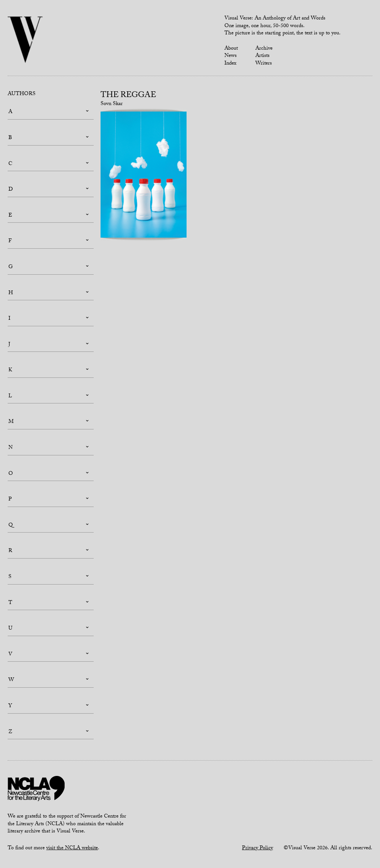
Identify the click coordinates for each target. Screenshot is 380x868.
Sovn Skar (112, 104)
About (231, 49)
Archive (264, 49)
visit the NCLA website (72, 849)
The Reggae (128, 96)
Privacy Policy (257, 849)
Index (230, 64)
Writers (264, 64)
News (231, 56)
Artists (262, 56)
